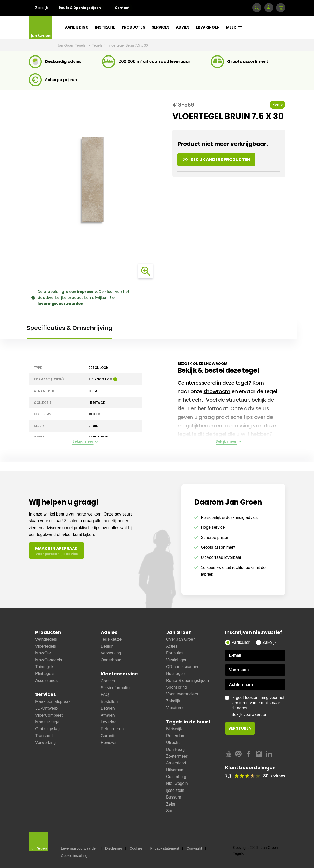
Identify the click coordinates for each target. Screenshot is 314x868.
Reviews (109, 742)
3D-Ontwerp (46, 708)
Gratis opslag (47, 729)
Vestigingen (177, 660)
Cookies (136, 848)
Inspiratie (105, 27)
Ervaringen (208, 27)
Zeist (171, 804)
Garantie (109, 736)
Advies (183, 27)
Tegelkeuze (111, 639)
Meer (234, 27)
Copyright (194, 848)
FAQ (105, 694)
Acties (172, 646)
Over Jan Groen (181, 639)
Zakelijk (42, 8)
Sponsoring (177, 687)
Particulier (241, 642)
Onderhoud (111, 660)
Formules (175, 653)
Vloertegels (46, 646)
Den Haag (175, 749)
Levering (109, 722)
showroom (217, 391)
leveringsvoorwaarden (60, 304)
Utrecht (173, 742)
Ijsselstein (175, 790)
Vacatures (175, 708)
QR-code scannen (183, 667)
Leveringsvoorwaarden (79, 848)
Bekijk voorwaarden (249, 714)
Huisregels (176, 673)
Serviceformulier (116, 688)
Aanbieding (77, 27)
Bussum (174, 797)
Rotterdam (176, 736)
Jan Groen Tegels (72, 45)
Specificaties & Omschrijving (70, 328)
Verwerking (45, 742)
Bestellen (109, 701)
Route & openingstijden (187, 680)
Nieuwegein (177, 783)
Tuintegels (45, 667)
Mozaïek (43, 653)
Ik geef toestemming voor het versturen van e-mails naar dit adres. (259, 706)
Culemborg (176, 777)
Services (161, 27)
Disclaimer (114, 848)
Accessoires (46, 680)
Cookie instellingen (76, 856)
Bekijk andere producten (216, 160)
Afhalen (108, 715)
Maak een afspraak (53, 701)
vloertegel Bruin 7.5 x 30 (128, 45)
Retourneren (112, 729)
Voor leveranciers (182, 694)
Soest (171, 811)
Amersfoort (176, 763)
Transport (44, 736)
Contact (122, 8)
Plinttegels (45, 673)
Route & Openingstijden (80, 8)
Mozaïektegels (49, 660)
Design (107, 646)
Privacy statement (165, 848)
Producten (134, 27)
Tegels (98, 45)
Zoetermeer (177, 756)
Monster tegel (48, 722)
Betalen (108, 708)
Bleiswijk (174, 729)
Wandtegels (46, 639)
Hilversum (175, 770)
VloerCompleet (49, 715)
